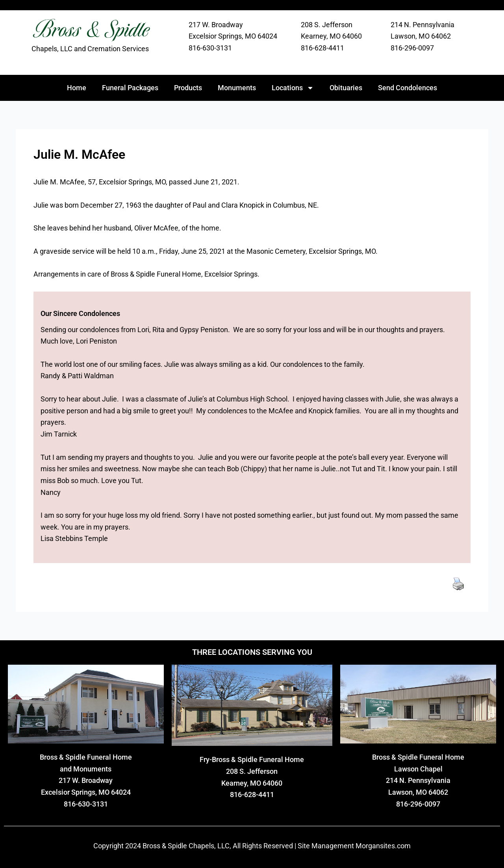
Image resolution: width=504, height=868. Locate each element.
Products (188, 88)
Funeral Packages (130, 88)
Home (77, 88)
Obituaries (346, 88)
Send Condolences (408, 88)
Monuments (237, 88)
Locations (293, 88)
